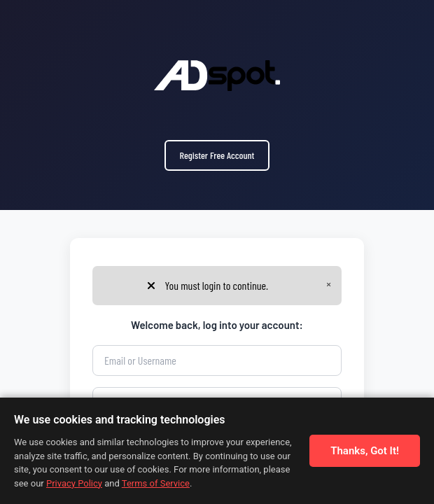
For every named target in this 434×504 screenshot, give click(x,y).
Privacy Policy (74, 483)
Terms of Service (156, 483)
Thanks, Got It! (365, 451)
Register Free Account (217, 155)
